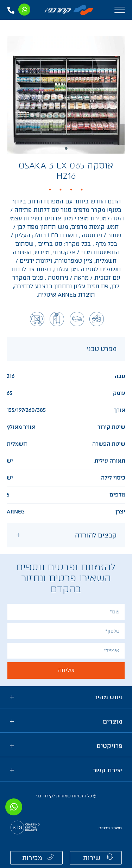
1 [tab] (66, 148)
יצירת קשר (108, 770)
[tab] (66, 535)
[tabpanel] (66, 95)
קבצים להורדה (96, 535)
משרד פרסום (110, 828)
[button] (96, 858)
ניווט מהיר (109, 697)
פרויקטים (109, 746)
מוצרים (113, 721)
